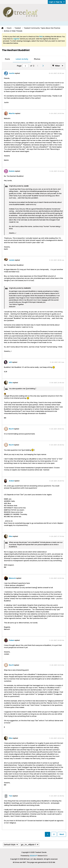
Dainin (12, 171)
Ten (11, 796)
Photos (37, 59)
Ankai (11, 481)
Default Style (11, 845)
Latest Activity (22, 59)
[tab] (7, 59)
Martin (12, 113)
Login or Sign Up (57, 2)
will (10, 362)
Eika (11, 383)
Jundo (12, 260)
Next (62, 834)
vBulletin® (33, 856)
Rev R (11, 429)
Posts (7, 59)
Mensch (12, 578)
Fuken (12, 640)
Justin (12, 73)
